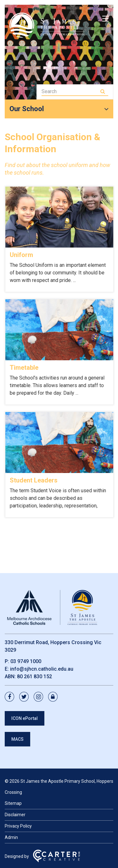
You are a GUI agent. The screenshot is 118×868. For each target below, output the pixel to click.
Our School (27, 109)
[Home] (52, 625)
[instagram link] (40, 697)
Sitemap (13, 803)
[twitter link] (26, 697)
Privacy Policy (18, 826)
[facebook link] (11, 697)
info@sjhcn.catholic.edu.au (42, 669)
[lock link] (55, 697)
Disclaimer (15, 815)
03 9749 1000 (26, 661)
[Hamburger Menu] (105, 19)
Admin (11, 837)
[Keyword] (70, 91)
